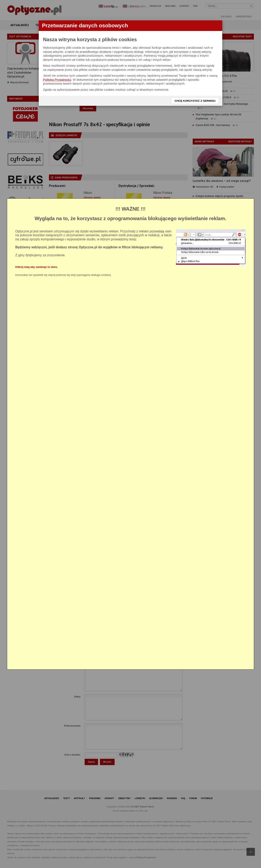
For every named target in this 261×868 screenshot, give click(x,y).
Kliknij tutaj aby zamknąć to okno (36, 267)
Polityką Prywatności (57, 80)
